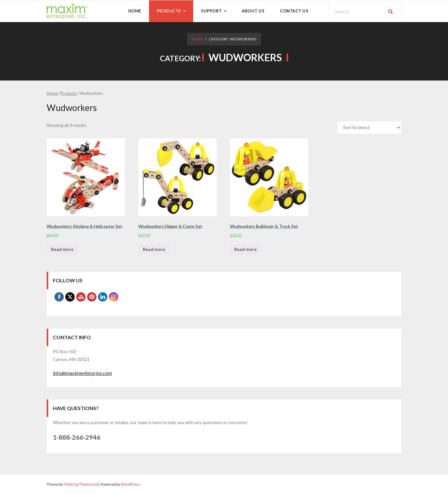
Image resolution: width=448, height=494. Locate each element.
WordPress (130, 484)
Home (197, 39)
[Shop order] (369, 128)
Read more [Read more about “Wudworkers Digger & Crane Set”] (154, 249)
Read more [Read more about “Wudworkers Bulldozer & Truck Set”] (245, 249)
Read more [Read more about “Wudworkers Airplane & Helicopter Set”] (62, 249)
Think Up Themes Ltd (81, 484)
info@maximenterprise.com (82, 373)
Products (68, 93)
